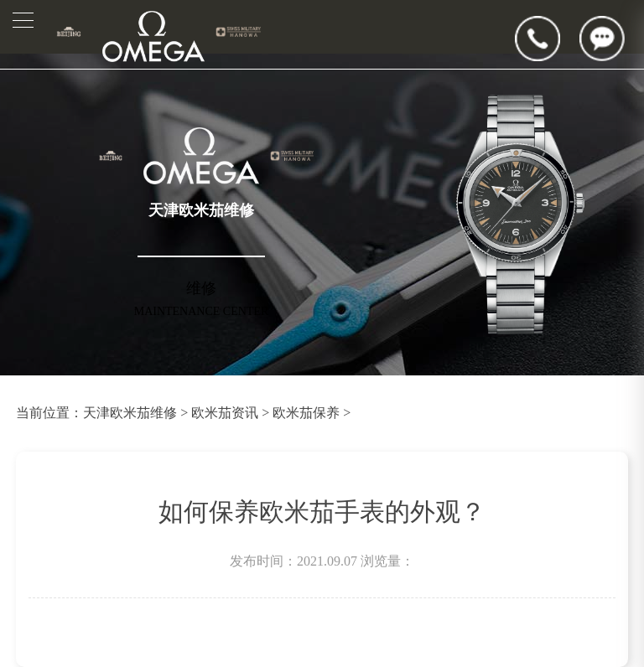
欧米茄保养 (306, 413)
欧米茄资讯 (225, 413)
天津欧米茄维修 (130, 413)
